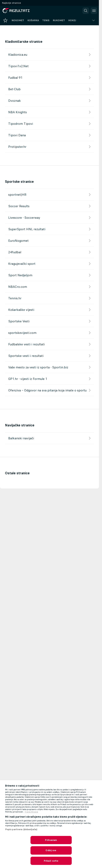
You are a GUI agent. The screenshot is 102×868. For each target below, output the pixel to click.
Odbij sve (51, 850)
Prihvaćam (51, 840)
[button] (86, 11)
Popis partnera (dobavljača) (21, 829)
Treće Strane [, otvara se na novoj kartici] (31, 812)
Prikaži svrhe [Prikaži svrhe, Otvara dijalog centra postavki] (51, 861)
